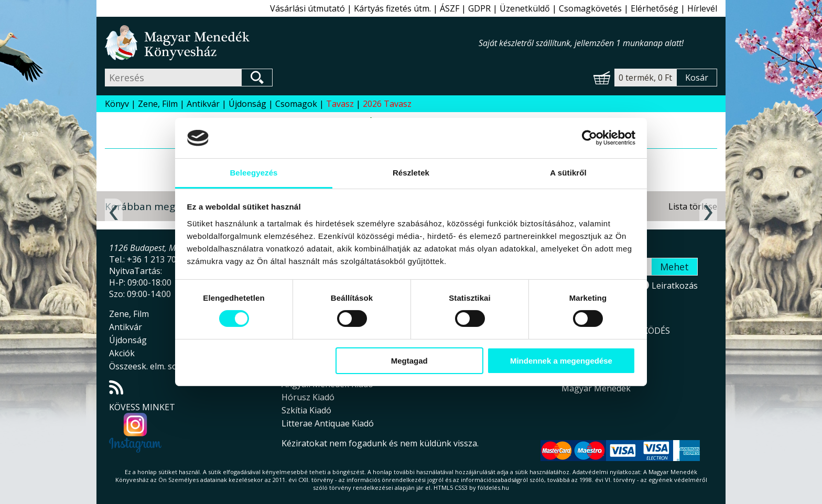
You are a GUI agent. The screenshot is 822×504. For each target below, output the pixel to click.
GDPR (479, 8)
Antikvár (203, 104)
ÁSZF (450, 8)
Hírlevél (702, 8)
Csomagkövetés (590, 8)
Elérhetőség (655, 8)
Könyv (117, 104)
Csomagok (296, 104)
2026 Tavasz (387, 104)
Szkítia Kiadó (306, 410)
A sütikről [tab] (568, 173)
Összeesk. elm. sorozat (154, 366)
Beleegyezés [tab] (253, 173)
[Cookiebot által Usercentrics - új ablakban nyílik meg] (590, 138)
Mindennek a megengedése (561, 361)
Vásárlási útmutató (307, 8)
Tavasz (340, 104)
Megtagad (409, 361)
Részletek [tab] (411, 173)
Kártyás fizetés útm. (392, 8)
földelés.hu (493, 487)
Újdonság (247, 104)
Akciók (122, 353)
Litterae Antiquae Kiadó (328, 423)
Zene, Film (158, 104)
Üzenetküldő (525, 8)
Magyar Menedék (596, 388)
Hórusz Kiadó (308, 397)
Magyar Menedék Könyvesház (292, 43)
